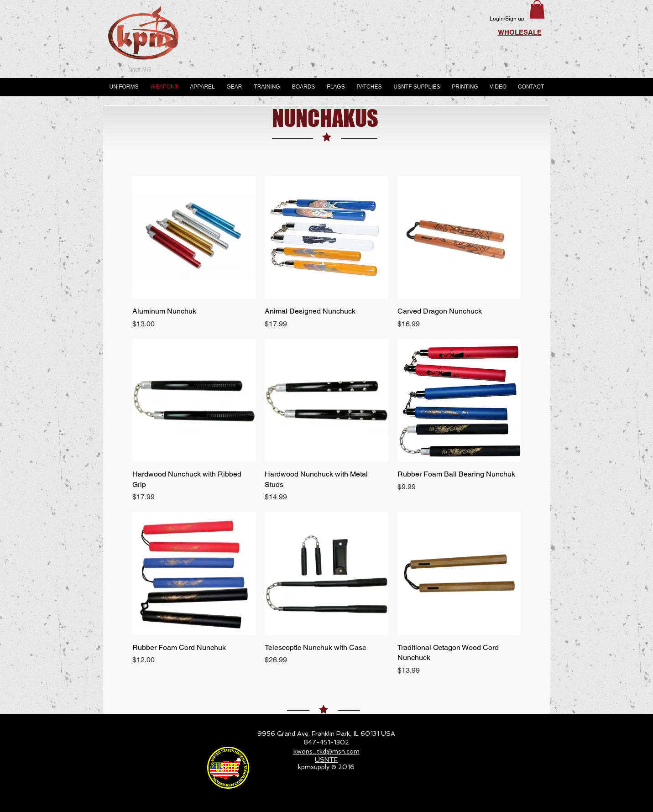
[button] (537, 9)
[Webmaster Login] (516, 801)
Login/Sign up (507, 19)
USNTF (326, 760)
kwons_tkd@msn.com (326, 751)
